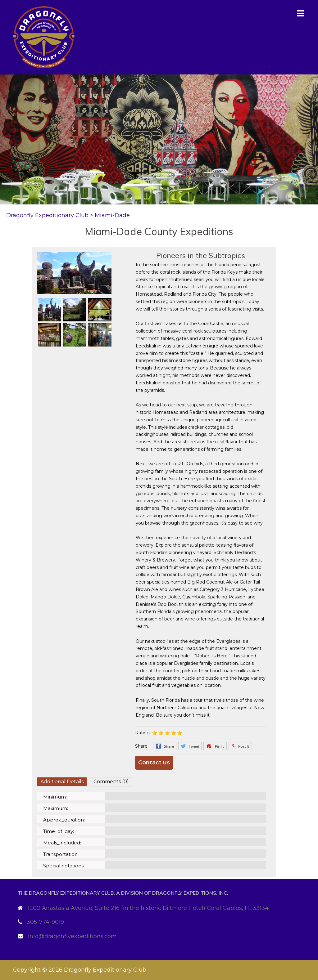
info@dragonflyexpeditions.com (72, 936)
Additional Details (62, 782)
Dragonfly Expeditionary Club (105, 970)
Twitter (190, 746)
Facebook (165, 746)
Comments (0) (111, 782)
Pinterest (215, 746)
